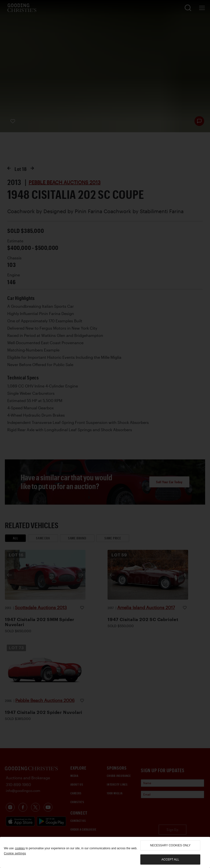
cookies (20, 848)
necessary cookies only (170, 845)
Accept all (170, 859)
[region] (105, 852)
